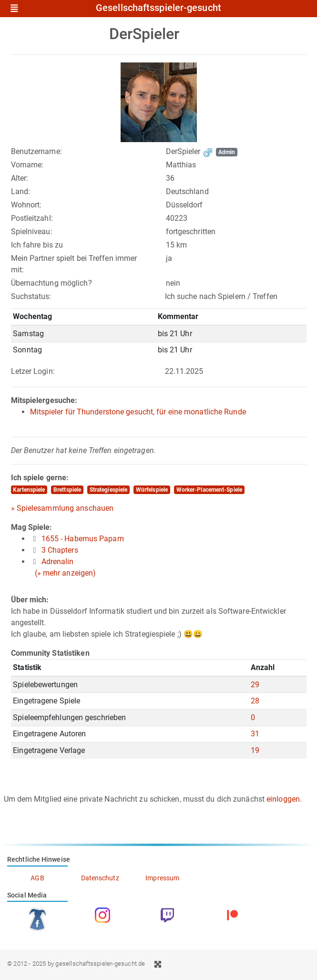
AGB (37, 878)
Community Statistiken (50, 653)
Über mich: (30, 600)
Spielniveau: (32, 232)
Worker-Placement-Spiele (209, 490)
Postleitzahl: (32, 218)
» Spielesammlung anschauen (62, 508)
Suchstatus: (31, 296)
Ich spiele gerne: (40, 478)
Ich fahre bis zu (37, 245)
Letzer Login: (33, 371)
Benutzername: (36, 151)
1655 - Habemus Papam (83, 539)
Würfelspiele (152, 490)
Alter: (20, 178)
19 (255, 750)
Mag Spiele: (32, 527)
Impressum (162, 878)
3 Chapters (60, 550)
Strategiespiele (109, 490)
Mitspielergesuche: (44, 400)
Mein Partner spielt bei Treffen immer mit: (74, 264)
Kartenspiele (29, 490)
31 (255, 734)
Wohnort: (26, 205)
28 (255, 701)
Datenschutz (100, 878)
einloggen (283, 799)
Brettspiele (67, 490)
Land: (21, 191)
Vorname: (27, 165)
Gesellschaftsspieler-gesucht (158, 8)
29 (255, 685)
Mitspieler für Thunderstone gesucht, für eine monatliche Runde (138, 412)
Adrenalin (58, 562)
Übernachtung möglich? (51, 283)
